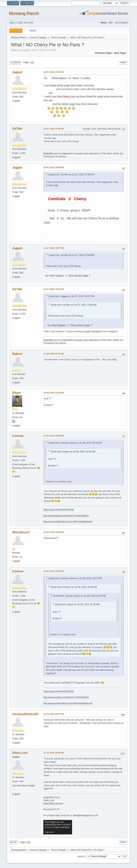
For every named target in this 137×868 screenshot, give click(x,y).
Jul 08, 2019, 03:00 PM (53, 436)
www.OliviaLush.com (53, 803)
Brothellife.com (50, 154)
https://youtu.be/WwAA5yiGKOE (59, 510)
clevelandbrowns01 (25, 714)
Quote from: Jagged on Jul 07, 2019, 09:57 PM (71, 296)
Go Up (13, 842)
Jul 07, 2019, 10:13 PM (53, 289)
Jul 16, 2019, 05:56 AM (53, 753)
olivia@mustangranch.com (85, 815)
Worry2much (21, 532)
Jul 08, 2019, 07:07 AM (53, 354)
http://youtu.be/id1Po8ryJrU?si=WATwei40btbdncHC (68, 522)
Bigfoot (17, 354)
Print (123, 63)
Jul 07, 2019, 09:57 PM (53, 248)
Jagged (17, 72)
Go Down (15, 63)
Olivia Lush (20, 753)
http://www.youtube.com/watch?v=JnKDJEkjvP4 (66, 516)
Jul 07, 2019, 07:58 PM (53, 129)
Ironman (18, 436)
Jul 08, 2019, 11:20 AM (53, 393)
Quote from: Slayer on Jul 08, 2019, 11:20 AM (73, 452)
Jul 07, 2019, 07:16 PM (53, 72)
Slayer (16, 393)
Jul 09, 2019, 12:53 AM (53, 571)
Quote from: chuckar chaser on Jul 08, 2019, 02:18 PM (75, 443)
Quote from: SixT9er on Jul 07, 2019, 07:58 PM (71, 175)
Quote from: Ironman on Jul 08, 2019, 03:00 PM (74, 587)
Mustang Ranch (24, 13)
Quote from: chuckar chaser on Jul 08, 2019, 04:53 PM (75, 578)
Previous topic (104, 53)
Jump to (81, 856)
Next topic (120, 53)
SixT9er (17, 129)
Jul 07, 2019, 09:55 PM (53, 167)
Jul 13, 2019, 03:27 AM (53, 714)
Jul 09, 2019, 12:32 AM (53, 532)
